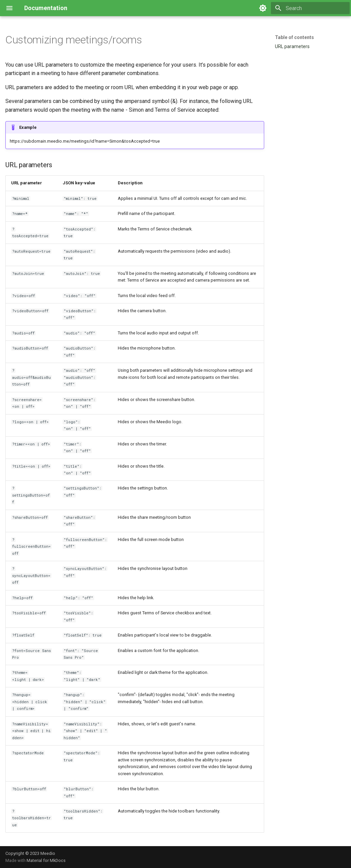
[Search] (310, 8)
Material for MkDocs (46, 860)
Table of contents (294, 37)
